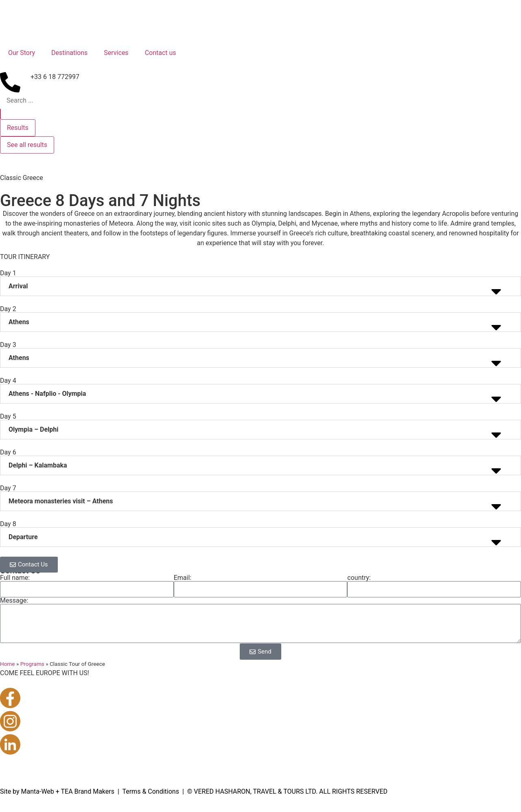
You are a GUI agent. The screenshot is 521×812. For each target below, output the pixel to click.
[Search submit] (0, 114)
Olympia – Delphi (33, 429)
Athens (19, 322)
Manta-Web (38, 791)
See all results (27, 145)
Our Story (22, 53)
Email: (183, 578)
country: (359, 578)
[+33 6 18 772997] (10, 82)
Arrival (18, 286)
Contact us (161, 53)
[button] (260, 286)
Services (116, 53)
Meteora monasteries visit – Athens (61, 501)
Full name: (15, 578)
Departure (23, 537)
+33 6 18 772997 (55, 77)
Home (8, 664)
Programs (32, 664)
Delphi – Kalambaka (38, 465)
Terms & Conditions (151, 791)
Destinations (69, 53)
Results (18, 128)
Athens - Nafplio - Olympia (47, 394)
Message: (14, 601)
